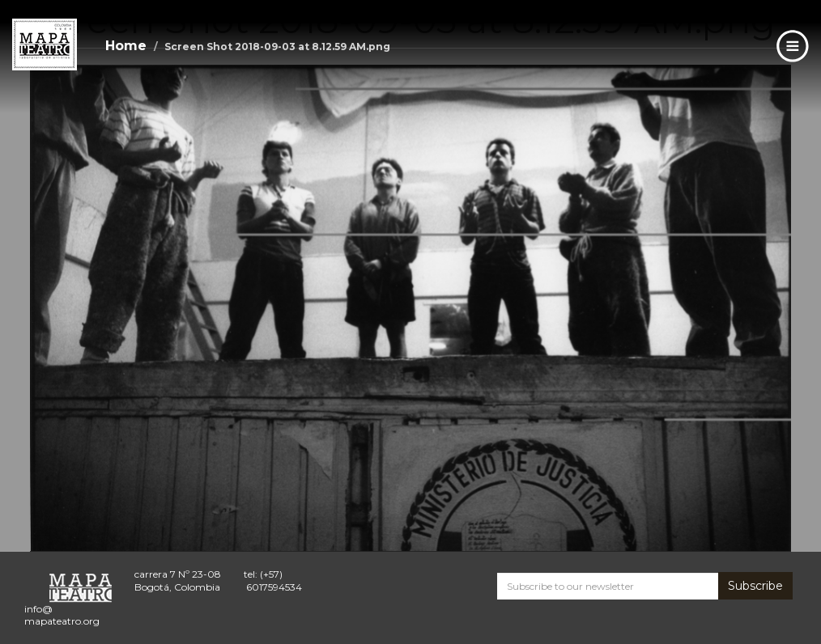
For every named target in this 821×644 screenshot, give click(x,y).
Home (126, 46)
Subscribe (755, 586)
